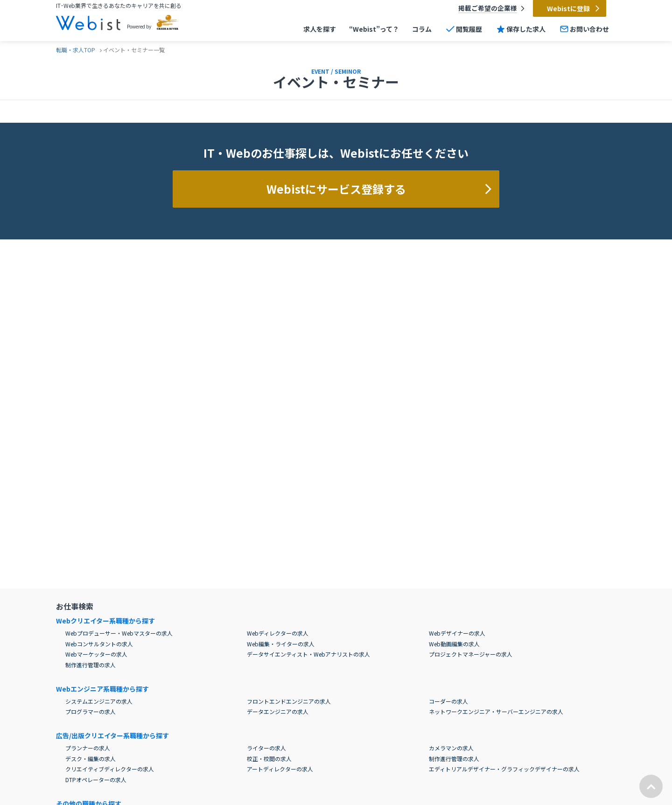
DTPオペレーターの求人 (96, 780)
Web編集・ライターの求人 (281, 644)
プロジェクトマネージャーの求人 (471, 654)
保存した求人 (520, 29)
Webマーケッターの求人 (96, 654)
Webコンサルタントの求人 (99, 644)
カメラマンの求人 (451, 748)
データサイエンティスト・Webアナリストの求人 (308, 654)
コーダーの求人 (448, 701)
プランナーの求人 (88, 748)
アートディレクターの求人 (280, 769)
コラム (422, 30)
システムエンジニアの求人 (99, 701)
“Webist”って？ (374, 30)
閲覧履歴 (463, 29)
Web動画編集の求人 (454, 644)
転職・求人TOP (76, 50)
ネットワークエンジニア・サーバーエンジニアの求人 (496, 711)
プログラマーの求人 (91, 711)
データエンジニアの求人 (278, 711)
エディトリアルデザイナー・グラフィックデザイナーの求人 (504, 769)
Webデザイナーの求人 (457, 633)
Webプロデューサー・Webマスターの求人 (119, 633)
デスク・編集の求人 (91, 759)
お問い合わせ (584, 29)
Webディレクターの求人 (278, 633)
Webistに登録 (574, 8)
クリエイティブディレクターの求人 (110, 769)
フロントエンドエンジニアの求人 (289, 701)
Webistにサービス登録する (381, 189)
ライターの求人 (266, 748)
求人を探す (320, 30)
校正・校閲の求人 (269, 759)
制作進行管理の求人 (91, 665)
